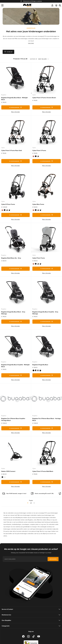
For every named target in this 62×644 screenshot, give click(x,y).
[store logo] (27, 6)
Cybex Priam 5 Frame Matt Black (43, 471)
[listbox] (47, 156)
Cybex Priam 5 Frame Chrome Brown (44, 98)
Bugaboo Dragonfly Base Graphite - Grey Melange (45, 313)
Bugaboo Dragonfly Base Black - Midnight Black (14, 99)
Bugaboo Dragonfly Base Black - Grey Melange (13, 313)
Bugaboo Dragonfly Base (40, 365)
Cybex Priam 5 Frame (39, 150)
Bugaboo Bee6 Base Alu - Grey (11, 258)
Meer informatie (15, 112)
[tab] (8, 52)
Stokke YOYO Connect (8, 471)
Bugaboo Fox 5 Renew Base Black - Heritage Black (47, 419)
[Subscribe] (53, 559)
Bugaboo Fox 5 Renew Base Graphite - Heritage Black (13, 419)
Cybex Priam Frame (39, 258)
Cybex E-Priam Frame (8, 204)
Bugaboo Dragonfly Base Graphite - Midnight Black (15, 366)
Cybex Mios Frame (38, 204)
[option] (33, 156)
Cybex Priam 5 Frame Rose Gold (12, 150)
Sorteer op (34, 59)
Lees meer (31, 43)
